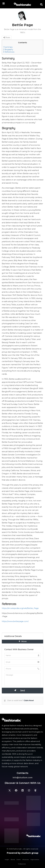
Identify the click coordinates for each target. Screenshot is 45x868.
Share (7, 37)
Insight (7, 860)
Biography (8, 49)
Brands (13, 860)
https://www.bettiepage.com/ (15, 621)
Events (19, 860)
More (22, 641)
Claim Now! (29, 700)
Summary (8, 47)
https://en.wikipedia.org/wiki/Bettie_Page (20, 608)
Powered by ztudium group (23, 853)
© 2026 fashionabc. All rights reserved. (22, 849)
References (9, 52)
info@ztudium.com (23, 778)
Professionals (22, 864)
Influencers (25, 860)
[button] (41, 4)
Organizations (35, 860)
